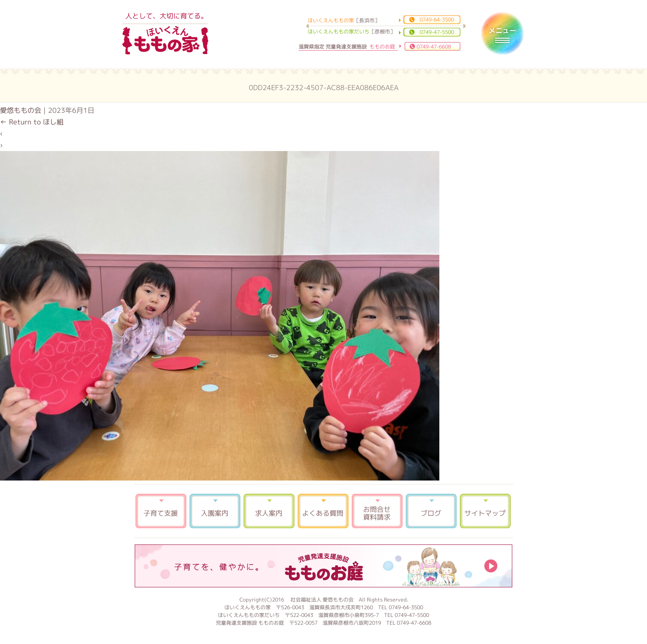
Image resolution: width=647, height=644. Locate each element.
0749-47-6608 (434, 47)
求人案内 (269, 511)
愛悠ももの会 (21, 110)
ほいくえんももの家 (165, 41)
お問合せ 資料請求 (377, 511)
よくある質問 (323, 511)
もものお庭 (323, 566)
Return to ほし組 (32, 122)
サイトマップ (485, 511)
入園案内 (215, 511)
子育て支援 (161, 511)
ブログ (431, 511)
